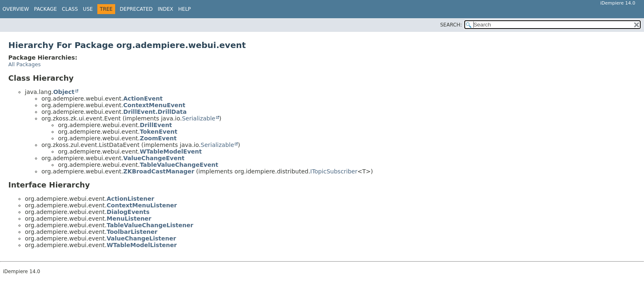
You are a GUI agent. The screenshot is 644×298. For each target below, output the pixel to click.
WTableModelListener (142, 245)
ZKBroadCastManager (159, 171)
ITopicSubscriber (334, 171)
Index (166, 9)
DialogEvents (128, 212)
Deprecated (136, 9)
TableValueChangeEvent (179, 165)
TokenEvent (159, 132)
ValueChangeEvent (154, 158)
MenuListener (129, 219)
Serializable (199, 118)
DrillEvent (156, 125)
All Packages (24, 64)
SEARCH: (451, 25)
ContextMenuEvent (154, 105)
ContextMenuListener (142, 205)
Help (185, 9)
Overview (16, 9)
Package (45, 9)
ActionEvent (143, 99)
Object (64, 92)
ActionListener (131, 199)
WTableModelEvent (171, 151)
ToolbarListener (132, 232)
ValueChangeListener (142, 238)
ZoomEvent (158, 138)
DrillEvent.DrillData (155, 112)
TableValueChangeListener (150, 225)
